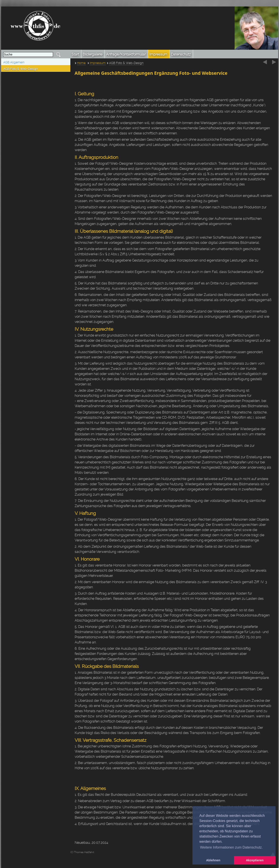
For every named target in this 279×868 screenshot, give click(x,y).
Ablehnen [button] (213, 860)
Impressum (98, 63)
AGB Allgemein (14, 62)
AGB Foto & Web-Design (20, 69)
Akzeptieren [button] (255, 860)
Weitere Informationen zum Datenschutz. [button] (231, 847)
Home (81, 63)
